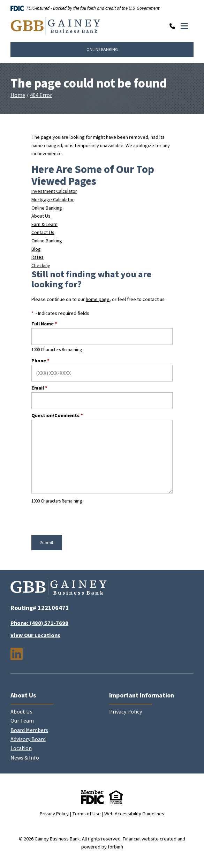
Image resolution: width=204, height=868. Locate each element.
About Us (41, 216)
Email (39, 388)
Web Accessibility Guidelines (134, 814)
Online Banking (47, 208)
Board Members (29, 730)
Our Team (22, 721)
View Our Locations (35, 635)
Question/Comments (57, 416)
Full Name (44, 324)
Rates (37, 257)
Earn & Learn (44, 224)
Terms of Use (86, 814)
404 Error (41, 95)
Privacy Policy (126, 712)
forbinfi (115, 847)
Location (21, 748)
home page (98, 299)
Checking (41, 266)
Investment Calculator (54, 191)
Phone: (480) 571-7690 (39, 623)
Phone (40, 361)
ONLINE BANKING (102, 50)
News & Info (25, 758)
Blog (36, 249)
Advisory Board (28, 739)
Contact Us (43, 232)
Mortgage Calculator (53, 200)
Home (18, 95)
